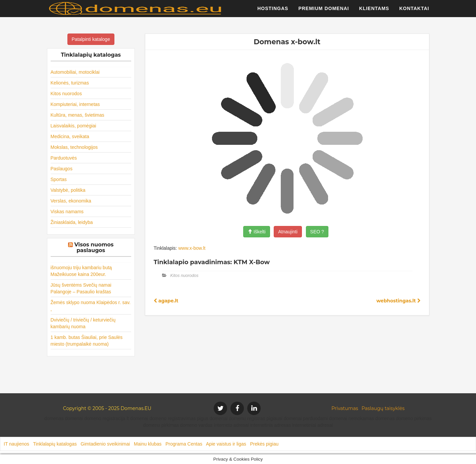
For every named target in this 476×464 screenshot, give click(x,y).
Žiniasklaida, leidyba (72, 222)
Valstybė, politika (68, 190)
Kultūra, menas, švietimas (77, 115)
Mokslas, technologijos (74, 147)
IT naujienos (16, 444)
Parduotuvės (64, 158)
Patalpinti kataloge (91, 39)
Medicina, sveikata (70, 136)
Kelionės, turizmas (70, 83)
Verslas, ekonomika (71, 201)
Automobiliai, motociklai (75, 72)
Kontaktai (414, 12)
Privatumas (345, 408)
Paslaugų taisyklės (383, 408)
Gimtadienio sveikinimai (105, 444)
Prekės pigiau (264, 444)
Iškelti (257, 232)
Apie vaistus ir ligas (226, 444)
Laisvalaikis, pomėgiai (73, 126)
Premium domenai (324, 12)
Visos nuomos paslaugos (94, 248)
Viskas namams (67, 212)
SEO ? (317, 232)
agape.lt (166, 301)
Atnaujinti (288, 232)
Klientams (374, 12)
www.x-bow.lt (192, 248)
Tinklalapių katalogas (55, 444)
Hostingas (273, 12)
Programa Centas (184, 444)
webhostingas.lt (399, 301)
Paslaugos (62, 169)
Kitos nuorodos (66, 94)
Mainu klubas (148, 444)
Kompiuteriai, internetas (75, 104)
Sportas (59, 179)
